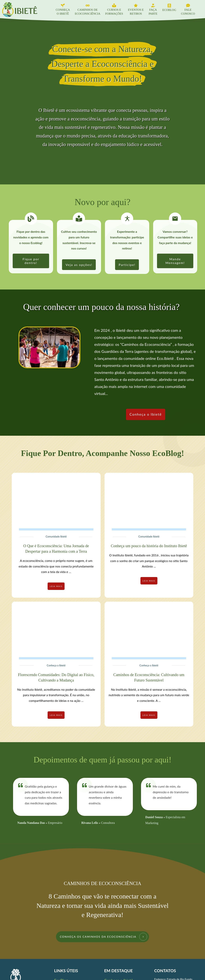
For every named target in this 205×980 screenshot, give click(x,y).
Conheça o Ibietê (56, 665)
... (70, 572)
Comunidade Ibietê (56, 536)
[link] (31, 261)
